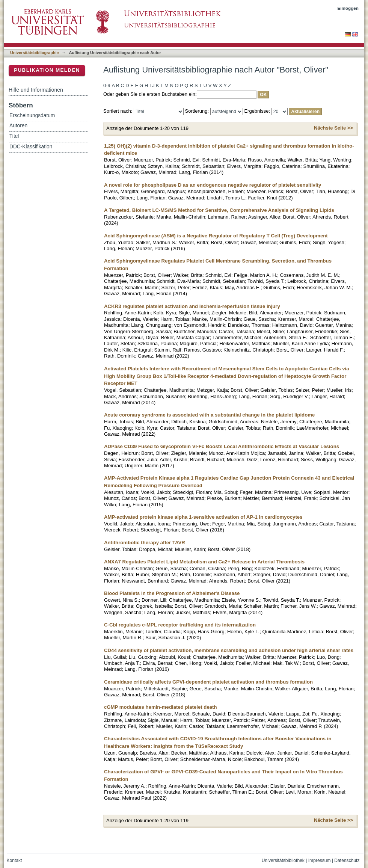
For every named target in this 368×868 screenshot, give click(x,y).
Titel (14, 136)
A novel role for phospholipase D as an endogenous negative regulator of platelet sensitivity (213, 185)
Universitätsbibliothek (283, 860)
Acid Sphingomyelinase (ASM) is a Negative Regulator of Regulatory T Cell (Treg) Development (216, 236)
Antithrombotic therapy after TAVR (145, 543)
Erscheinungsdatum (32, 115)
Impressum (320, 860)
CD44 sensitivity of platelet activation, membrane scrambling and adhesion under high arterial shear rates (229, 650)
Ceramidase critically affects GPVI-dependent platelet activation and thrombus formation (208, 682)
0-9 (107, 85)
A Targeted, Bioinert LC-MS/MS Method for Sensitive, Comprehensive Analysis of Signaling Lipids (219, 210)
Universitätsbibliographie (34, 53)
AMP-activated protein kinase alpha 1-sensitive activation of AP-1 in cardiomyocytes (203, 517)
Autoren (18, 126)
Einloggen (348, 8)
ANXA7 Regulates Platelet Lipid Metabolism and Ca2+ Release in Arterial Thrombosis (204, 562)
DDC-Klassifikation (31, 147)
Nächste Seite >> (333, 128)
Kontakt (14, 860)
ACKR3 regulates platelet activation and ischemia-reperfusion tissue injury (192, 306)
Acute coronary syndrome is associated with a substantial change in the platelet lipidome (209, 415)
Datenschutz (347, 860)
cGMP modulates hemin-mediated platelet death (161, 707)
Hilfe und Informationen (36, 90)
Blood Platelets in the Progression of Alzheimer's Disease (172, 593)
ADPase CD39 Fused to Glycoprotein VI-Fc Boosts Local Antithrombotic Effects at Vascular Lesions (222, 446)
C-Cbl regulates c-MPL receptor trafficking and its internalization (180, 625)
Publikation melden (47, 70)
